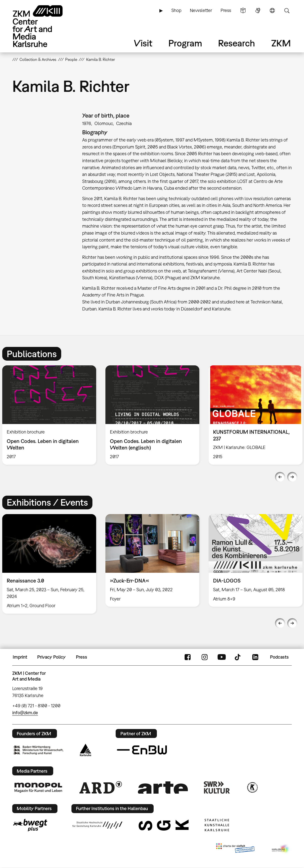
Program (185, 43)
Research (237, 43)
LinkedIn (255, 657)
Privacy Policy (51, 657)
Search (287, 10)
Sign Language (258, 10)
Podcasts (279, 657)
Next (292, 477)
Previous (280, 477)
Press (226, 10)
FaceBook (188, 657)
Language (272, 10)
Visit (143, 43)
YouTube (222, 657)
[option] (152, 415)
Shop (176, 10)
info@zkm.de (25, 713)
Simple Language (243, 10)
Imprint (20, 657)
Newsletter (201, 10)
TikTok (238, 657)
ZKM (281, 43)
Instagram (205, 657)
